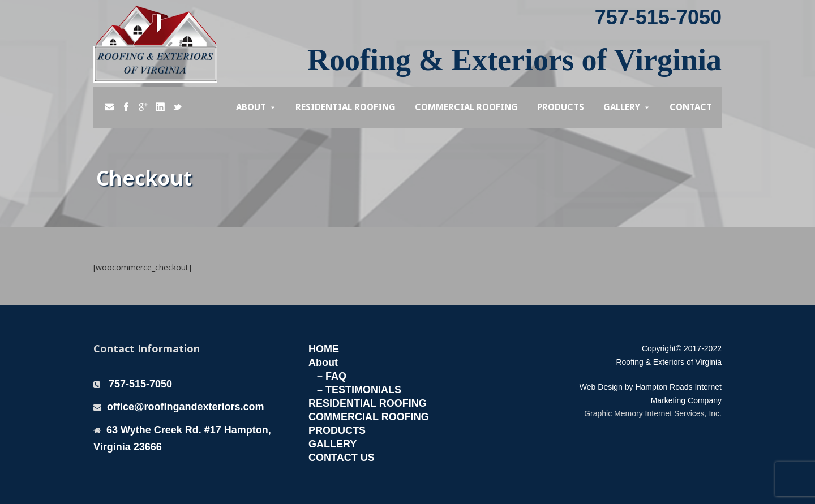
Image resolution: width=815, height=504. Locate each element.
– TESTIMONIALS (359, 390)
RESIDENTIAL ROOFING (368, 403)
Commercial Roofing (466, 107)
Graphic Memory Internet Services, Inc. (653, 413)
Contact (691, 107)
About (251, 107)
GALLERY (333, 444)
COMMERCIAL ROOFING (369, 417)
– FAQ (332, 376)
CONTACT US (342, 458)
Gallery (622, 107)
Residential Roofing (346, 107)
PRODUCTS (337, 430)
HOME (324, 349)
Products (561, 107)
